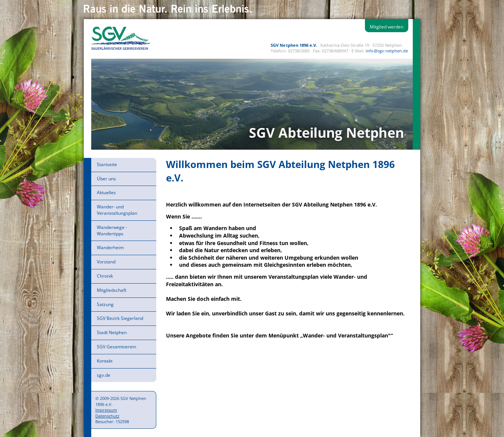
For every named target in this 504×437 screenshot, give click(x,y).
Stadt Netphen (112, 332)
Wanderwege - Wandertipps (112, 230)
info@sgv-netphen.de (387, 51)
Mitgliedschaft (112, 290)
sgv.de (104, 375)
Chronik (105, 276)
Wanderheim (110, 247)
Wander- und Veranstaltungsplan (117, 210)
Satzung (105, 304)
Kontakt (105, 361)
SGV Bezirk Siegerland (120, 318)
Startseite (107, 164)
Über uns (106, 179)
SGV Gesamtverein (116, 347)
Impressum (106, 410)
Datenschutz (107, 416)
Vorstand (106, 262)
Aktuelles (106, 192)
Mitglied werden (387, 27)
